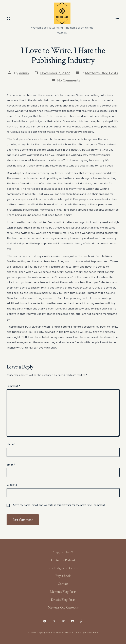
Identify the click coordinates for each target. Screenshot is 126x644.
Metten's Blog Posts (102, 73)
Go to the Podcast (63, 560)
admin (24, 73)
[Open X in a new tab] (54, 621)
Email (11, 465)
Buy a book (63, 576)
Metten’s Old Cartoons (63, 607)
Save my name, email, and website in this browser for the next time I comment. (59, 505)
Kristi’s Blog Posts (63, 600)
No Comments (69, 80)
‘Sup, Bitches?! (63, 552)
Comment (13, 386)
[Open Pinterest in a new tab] (81, 621)
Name (11, 444)
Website (12, 485)
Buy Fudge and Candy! (63, 568)
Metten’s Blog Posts (63, 592)
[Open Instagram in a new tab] (64, 621)
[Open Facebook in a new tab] (45, 621)
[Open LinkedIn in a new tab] (73, 621)
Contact (63, 584)
